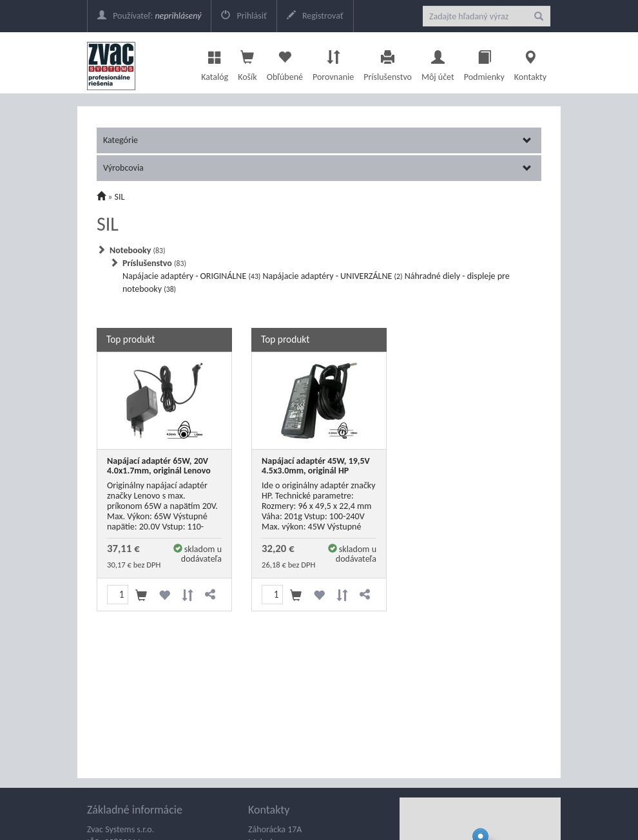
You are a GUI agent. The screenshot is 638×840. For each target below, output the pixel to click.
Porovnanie (333, 62)
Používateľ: (149, 16)
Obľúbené (285, 62)
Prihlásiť (244, 16)
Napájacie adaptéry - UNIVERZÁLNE (333, 276)
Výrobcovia (317, 168)
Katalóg (215, 62)
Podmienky (484, 62)
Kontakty (530, 62)
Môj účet (438, 62)
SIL (120, 197)
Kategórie (317, 140)
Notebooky (137, 250)
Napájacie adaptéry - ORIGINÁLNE (191, 276)
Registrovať (315, 16)
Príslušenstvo (388, 62)
